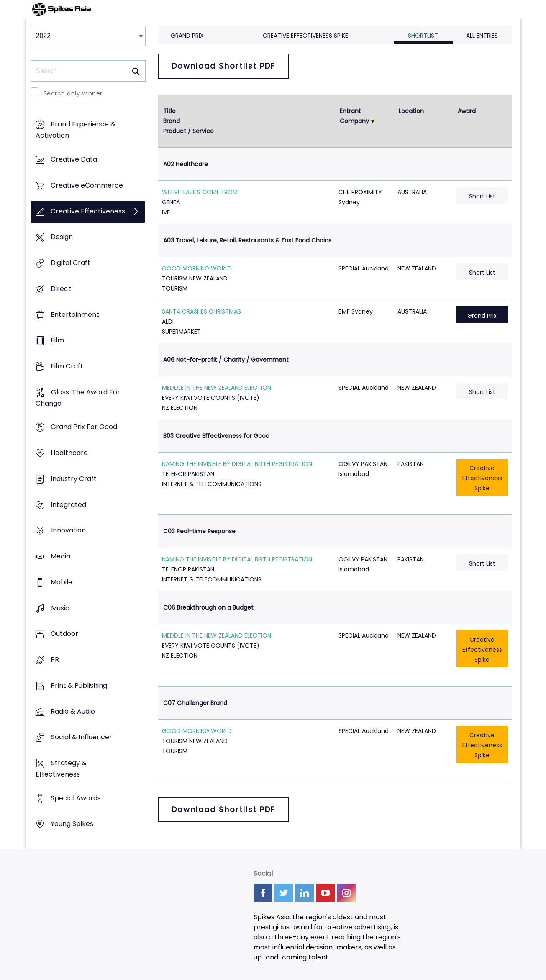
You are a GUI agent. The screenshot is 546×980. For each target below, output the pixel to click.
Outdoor (64, 634)
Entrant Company (354, 116)
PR (55, 660)
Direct (61, 289)
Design (62, 237)
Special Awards (76, 798)
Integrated (68, 505)
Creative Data (74, 160)
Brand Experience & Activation (76, 130)
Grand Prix (187, 36)
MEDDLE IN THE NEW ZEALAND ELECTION (217, 388)
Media (60, 557)
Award (467, 111)
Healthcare (69, 453)
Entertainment (75, 315)
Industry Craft (74, 479)
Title (169, 111)
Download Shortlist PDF (223, 66)
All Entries (482, 36)
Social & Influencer (82, 737)
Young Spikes (72, 824)
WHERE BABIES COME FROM (200, 192)
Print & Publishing (79, 685)
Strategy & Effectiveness (61, 769)
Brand (172, 121)
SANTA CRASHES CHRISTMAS (201, 311)
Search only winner (73, 93)
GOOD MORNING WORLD (197, 268)
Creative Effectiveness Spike (305, 36)
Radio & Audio (73, 711)
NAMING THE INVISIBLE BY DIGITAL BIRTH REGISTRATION (237, 464)
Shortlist (423, 36)
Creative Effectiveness (88, 211)
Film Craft (67, 366)
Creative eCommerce (87, 185)
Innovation (68, 531)
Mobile (62, 582)
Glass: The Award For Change (78, 398)
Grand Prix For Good (84, 427)
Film (57, 341)
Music (60, 608)
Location (411, 111)
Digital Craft (70, 263)
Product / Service (188, 131)
